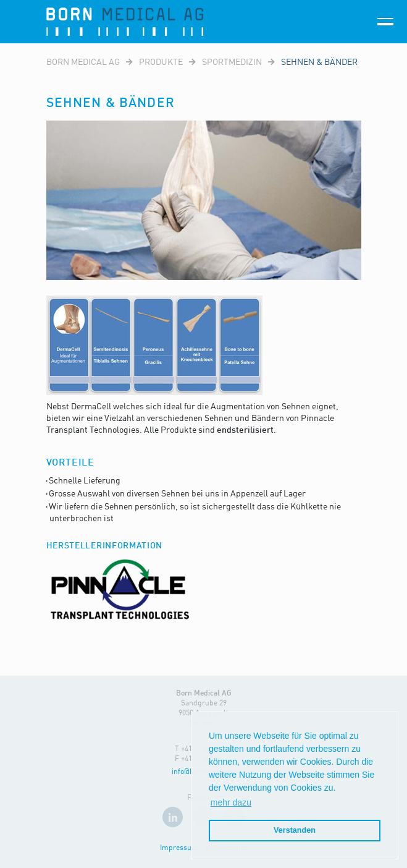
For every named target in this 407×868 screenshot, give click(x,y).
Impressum (179, 848)
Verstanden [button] (295, 830)
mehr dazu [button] (231, 802)
